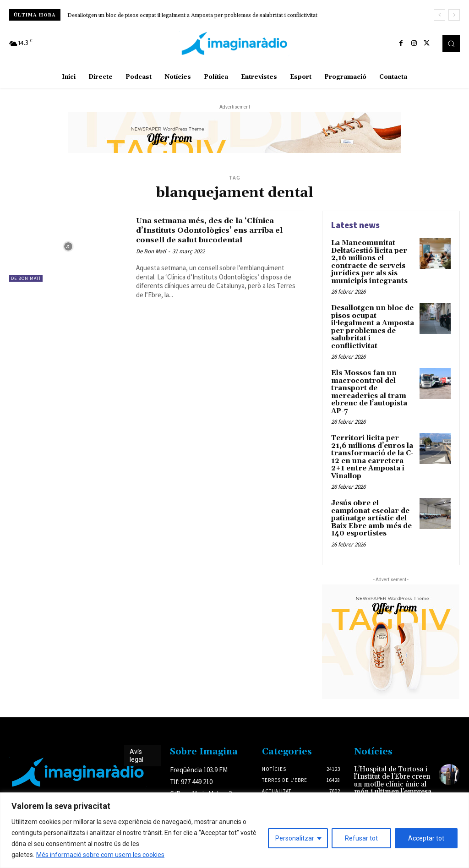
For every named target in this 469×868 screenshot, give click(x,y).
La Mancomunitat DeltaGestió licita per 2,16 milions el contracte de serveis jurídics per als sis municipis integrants (373, 260)
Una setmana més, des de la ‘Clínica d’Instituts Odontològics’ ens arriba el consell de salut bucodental (218, 230)
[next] (454, 15)
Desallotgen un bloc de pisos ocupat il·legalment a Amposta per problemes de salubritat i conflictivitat (192, 15)
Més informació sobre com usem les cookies (100, 855)
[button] (451, 44)
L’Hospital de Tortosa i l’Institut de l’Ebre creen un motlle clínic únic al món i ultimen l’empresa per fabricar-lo (394, 761)
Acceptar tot (426, 838)
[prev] (439, 15)
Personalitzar (295, 838)
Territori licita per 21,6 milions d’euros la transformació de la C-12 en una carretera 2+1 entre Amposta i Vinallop (371, 439)
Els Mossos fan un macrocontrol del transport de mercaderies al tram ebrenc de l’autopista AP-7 (367, 378)
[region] (234, 830)
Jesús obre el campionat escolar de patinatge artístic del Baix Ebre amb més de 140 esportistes (373, 498)
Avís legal (136, 734)
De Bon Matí (26, 278)
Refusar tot (361, 838)
